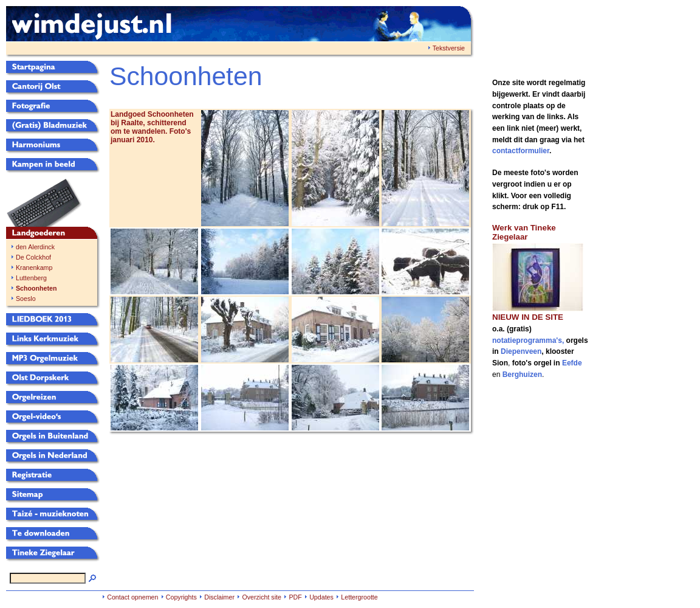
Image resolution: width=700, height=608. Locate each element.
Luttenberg (31, 278)
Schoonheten (36, 288)
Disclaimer (219, 597)
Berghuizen (522, 375)
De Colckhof (33, 257)
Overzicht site (262, 597)
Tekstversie (449, 48)
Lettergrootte (359, 597)
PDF (295, 597)
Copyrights (181, 597)
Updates (321, 597)
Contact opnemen (132, 597)
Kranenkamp (34, 268)
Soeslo (26, 299)
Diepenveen (521, 351)
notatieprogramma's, (529, 340)
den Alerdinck (35, 247)
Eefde (572, 363)
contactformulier (521, 151)
